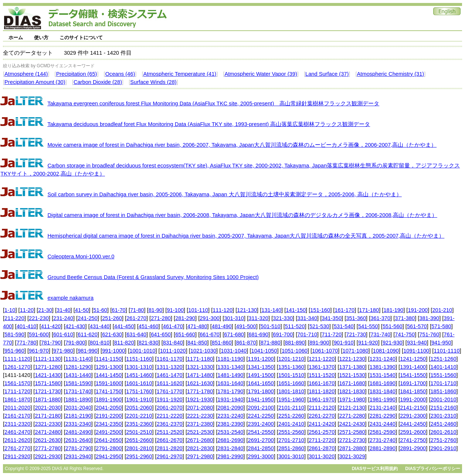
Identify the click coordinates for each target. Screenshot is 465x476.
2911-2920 (17, 456)
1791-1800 (261, 391)
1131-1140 (78, 359)
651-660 (185, 334)
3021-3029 (352, 456)
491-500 (246, 326)
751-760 (429, 334)
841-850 (197, 343)
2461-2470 (17, 432)
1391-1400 (413, 367)
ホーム (16, 38)
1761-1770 (170, 391)
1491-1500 (261, 375)
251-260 (112, 318)
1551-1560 (443, 375)
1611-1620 (170, 383)
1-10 (10, 310)
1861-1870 (17, 399)
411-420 (51, 326)
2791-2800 (109, 448)
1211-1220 (322, 359)
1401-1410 (443, 367)
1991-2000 (413, 399)
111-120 (223, 310)
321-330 (283, 318)
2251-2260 (291, 416)
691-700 (283, 334)
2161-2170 (17, 416)
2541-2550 (261, 432)
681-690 (258, 334)
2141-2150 (413, 408)
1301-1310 (139, 367)
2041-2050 (109, 408)
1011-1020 (173, 351)
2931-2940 (78, 456)
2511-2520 (170, 432)
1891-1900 (109, 399)
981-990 (88, 351)
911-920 (368, 343)
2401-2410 (291, 424)
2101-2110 (291, 408)
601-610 (63, 334)
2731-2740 (383, 440)
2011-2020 (17, 408)
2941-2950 (109, 456)
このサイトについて (81, 38)
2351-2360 (139, 424)
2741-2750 (413, 440)
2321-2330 (48, 424)
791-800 (75, 343)
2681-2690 (230, 440)
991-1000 (113, 351)
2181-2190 (78, 416)
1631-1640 (230, 383)
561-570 (417, 326)
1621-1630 (200, 383)
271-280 (161, 318)
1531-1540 (383, 375)
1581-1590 (78, 383)
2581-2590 (383, 432)
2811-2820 (170, 448)
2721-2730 (352, 440)
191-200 (418, 310)
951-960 (14, 351)
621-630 (112, 334)
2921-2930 (48, 456)
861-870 (246, 343)
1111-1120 (17, 359)
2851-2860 (291, 448)
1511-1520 (322, 375)
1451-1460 (139, 375)
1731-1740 (78, 391)
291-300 (210, 318)
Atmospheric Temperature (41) (180, 74)
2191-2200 (109, 416)
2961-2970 (170, 456)
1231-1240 (383, 359)
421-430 (75, 326)
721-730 (356, 334)
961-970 (39, 351)
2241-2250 (261, 416)
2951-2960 (139, 456)
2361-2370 (170, 424)
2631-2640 (78, 440)
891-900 (319, 343)
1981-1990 (383, 399)
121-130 (247, 310)
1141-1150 (109, 359)
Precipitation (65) (77, 74)
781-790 (51, 343)
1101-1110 (447, 351)
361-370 (380, 318)
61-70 (119, 310)
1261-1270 (17, 367)
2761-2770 (17, 448)
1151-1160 (139, 359)
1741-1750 (109, 391)
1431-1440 (78, 375)
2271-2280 (352, 416)
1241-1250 (413, 359)
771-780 (27, 343)
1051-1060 (295, 351)
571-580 (441, 326)
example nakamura (70, 298)
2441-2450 (413, 424)
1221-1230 (352, 359)
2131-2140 (383, 408)
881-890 (295, 343)
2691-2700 (261, 440)
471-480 (197, 326)
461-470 (173, 326)
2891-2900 (413, 448)
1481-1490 (230, 375)
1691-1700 (413, 383)
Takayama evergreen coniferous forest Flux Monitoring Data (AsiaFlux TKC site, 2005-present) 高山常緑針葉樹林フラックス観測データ (213, 103)
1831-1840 (383, 391)
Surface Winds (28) (153, 82)
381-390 (429, 318)
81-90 (156, 310)
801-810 (100, 343)
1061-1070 (325, 351)
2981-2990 (230, 456)
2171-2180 (48, 416)
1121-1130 (48, 359)
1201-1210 (291, 359)
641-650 (161, 334)
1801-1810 (291, 391)
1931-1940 (230, 399)
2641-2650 (109, 440)
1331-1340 (230, 367)
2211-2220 (170, 416)
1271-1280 (48, 367)
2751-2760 (443, 440)
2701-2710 (291, 440)
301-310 (234, 318)
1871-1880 (48, 399)
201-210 (442, 310)
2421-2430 (352, 424)
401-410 (27, 326)
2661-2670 (170, 440)
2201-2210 (139, 416)
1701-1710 (443, 383)
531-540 (344, 326)
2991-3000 (261, 456)
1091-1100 (416, 351)
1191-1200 (261, 359)
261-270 (136, 318)
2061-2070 (170, 408)
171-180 (369, 310)
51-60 (101, 310)
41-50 (82, 310)
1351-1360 (291, 367)
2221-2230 (200, 416)
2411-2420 (322, 424)
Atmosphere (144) (26, 74)
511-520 (295, 326)
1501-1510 (291, 375)
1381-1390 (383, 367)
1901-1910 (139, 399)
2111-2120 (322, 408)
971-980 (63, 351)
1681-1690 (383, 383)
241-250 (88, 318)
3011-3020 (322, 456)
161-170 (344, 310)
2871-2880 (352, 448)
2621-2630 (48, 440)
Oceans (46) (120, 74)
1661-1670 (322, 383)
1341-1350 (261, 367)
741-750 (405, 334)
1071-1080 (356, 351)
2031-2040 (78, 408)
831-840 (173, 343)
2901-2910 (443, 448)
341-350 (332, 318)
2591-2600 (413, 432)
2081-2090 (230, 408)
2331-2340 (78, 424)
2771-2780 (48, 448)
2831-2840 (230, 448)
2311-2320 (17, 424)
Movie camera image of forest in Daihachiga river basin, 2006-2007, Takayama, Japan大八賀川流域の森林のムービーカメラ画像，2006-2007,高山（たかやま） (242, 145)
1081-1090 (386, 351)
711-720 (332, 334)
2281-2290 (383, 416)
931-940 (417, 343)
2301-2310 (443, 416)
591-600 (39, 334)
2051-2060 (139, 408)
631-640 (136, 334)
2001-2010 (443, 399)
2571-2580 (352, 432)
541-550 (368, 326)
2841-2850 (261, 448)
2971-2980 (200, 456)
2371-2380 (200, 424)
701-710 (307, 334)
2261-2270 (322, 416)
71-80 (137, 310)
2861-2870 (322, 448)
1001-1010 (142, 351)
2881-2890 (383, 448)
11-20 (27, 310)
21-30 (45, 310)
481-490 (222, 326)
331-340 (307, 318)
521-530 (319, 326)
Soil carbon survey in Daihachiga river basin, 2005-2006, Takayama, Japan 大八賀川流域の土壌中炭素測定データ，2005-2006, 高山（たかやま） (224, 194)
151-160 (320, 310)
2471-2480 (48, 432)
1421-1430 (48, 375)
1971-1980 (352, 399)
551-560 (393, 326)
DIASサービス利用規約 (375, 469)
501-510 (271, 326)
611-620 (88, 334)
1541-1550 (413, 375)
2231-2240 (230, 416)
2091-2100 (261, 408)
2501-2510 (139, 432)
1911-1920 (170, 399)
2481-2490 (78, 432)
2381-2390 (230, 424)
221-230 (39, 318)
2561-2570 (322, 432)
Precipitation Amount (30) (35, 82)
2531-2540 (230, 432)
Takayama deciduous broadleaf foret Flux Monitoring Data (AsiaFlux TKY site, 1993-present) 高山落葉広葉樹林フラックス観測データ (209, 124)
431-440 (100, 326)
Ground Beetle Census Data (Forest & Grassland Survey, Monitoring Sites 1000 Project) (153, 277)
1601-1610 (139, 383)
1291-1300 (109, 367)
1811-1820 (322, 391)
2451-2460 (443, 424)
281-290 (185, 318)
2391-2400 (261, 424)
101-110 (198, 310)
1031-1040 (234, 351)
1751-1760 (139, 391)
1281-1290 (78, 367)
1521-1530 (352, 375)
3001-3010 (291, 456)
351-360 (356, 318)
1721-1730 (48, 391)
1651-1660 (291, 383)
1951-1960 (291, 399)
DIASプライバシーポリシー (433, 469)
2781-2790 (78, 448)
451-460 (149, 326)
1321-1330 (200, 367)
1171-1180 (200, 359)
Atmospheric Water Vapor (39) (261, 74)
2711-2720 (322, 440)
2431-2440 (383, 424)
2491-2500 (109, 432)
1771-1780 (200, 391)
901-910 (344, 343)
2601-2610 (443, 432)
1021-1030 (203, 351)
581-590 (14, 334)
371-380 (405, 318)
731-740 (380, 334)
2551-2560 (291, 432)
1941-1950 (261, 399)
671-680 (234, 334)
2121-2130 (352, 408)
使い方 (41, 38)
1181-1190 (230, 359)
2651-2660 (139, 440)
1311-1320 (170, 367)
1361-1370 (322, 367)
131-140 (271, 310)
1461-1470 (170, 375)
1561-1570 (17, 383)
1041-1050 (264, 351)
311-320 (258, 318)
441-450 (124, 326)
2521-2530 (200, 432)
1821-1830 (352, 391)
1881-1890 (78, 399)
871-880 (271, 343)
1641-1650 (261, 383)
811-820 (124, 343)
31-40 (64, 310)
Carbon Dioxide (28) (98, 82)
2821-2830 (200, 448)
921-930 (393, 343)
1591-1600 (109, 383)
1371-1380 (352, 367)
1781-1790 (230, 391)
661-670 (210, 334)
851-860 (222, 343)
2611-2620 (17, 440)
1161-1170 (170, 359)
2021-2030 (48, 408)
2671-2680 (200, 440)
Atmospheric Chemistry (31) (391, 74)
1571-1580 (48, 383)
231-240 (63, 318)
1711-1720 (17, 391)
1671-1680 (352, 383)
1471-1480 (200, 375)
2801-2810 (139, 448)
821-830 (149, 343)
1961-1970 (322, 399)
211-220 (14, 318)
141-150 (296, 310)
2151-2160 (443, 408)
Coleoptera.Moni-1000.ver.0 (81, 256)
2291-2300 (413, 416)
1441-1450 (109, 375)
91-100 (175, 310)
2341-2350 (109, 424)
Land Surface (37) (327, 74)
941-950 (441, 343)
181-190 (393, 310)
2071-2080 (200, 408)
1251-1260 (443, 359)
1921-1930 (200, 399)
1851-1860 (443, 391)
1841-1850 (413, 391)
